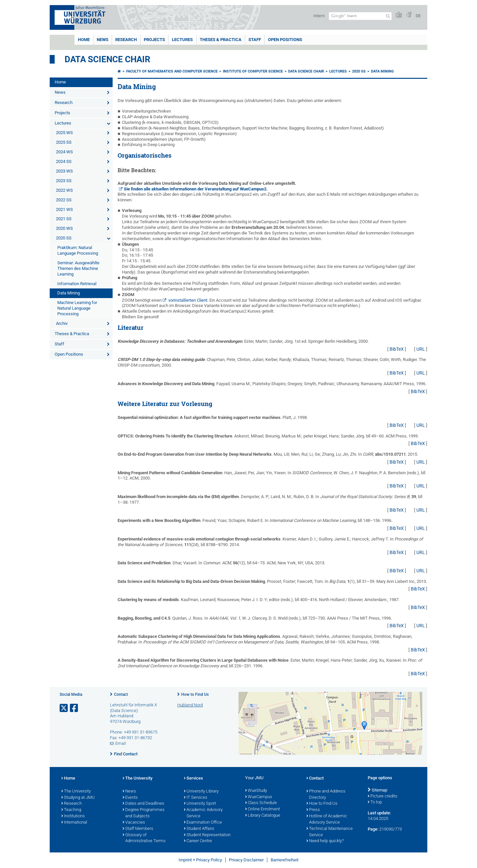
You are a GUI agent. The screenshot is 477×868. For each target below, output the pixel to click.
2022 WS (64, 190)
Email (121, 743)
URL (421, 349)
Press (313, 810)
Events (130, 798)
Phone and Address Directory (326, 795)
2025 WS (64, 133)
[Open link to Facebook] (75, 708)
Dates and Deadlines (143, 804)
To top (375, 802)
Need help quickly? (325, 841)
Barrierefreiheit (285, 860)
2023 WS (64, 171)
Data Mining (69, 293)
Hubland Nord (190, 705)
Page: (373, 829)
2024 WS (64, 152)
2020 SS (64, 238)
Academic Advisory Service (203, 813)
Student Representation (207, 835)
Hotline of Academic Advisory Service (327, 819)
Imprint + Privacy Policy (200, 860)
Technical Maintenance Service (330, 832)
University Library (201, 791)
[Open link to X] (64, 708)
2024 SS (64, 161)
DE (418, 16)
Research (126, 40)
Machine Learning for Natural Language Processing (77, 308)
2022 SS (64, 200)
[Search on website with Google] (360, 16)
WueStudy (256, 791)
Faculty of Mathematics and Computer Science (172, 71)
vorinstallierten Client (188, 300)
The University (76, 791)
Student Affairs (199, 829)
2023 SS (64, 181)
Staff (255, 40)
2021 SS (64, 219)
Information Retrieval (77, 284)
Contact (121, 694)
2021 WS (64, 209)
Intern (319, 16)
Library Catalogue (263, 816)
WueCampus (259, 797)
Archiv (62, 323)
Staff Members (138, 829)
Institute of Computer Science (253, 71)
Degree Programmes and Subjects (144, 813)
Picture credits (383, 796)
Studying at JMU (78, 798)
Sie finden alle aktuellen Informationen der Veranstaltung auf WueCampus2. (196, 189)
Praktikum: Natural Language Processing (78, 250)
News (103, 40)
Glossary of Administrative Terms (144, 838)
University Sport (200, 804)
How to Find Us (195, 694)
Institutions (73, 816)
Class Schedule (261, 803)
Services (193, 779)
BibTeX (397, 349)
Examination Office (203, 823)
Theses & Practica (221, 40)
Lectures (182, 40)
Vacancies (134, 823)
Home (84, 40)
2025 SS (64, 142)
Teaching (71, 810)
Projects (154, 40)
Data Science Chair (107, 59)
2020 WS (64, 228)
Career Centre (198, 841)
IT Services (196, 798)
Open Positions (285, 40)
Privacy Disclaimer (246, 860)
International (74, 823)
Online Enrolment (263, 809)
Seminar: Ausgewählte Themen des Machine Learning (78, 268)
